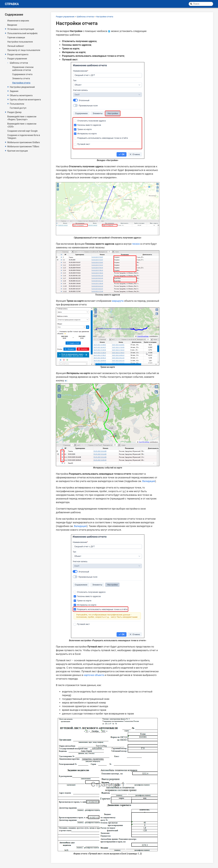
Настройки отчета (21, 83)
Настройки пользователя (20, 42)
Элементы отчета (21, 78)
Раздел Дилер (14, 112)
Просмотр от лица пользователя (24, 50)
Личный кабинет (16, 46)
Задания (14, 91)
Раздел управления (17, 59)
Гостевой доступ (18, 108)
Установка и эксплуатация (21, 29)
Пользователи (17, 104)
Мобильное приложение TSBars (23, 147)
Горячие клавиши (16, 37)
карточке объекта (94, 675)
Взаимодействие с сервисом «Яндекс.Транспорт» (22, 118)
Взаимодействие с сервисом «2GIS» (22, 125)
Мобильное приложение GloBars (24, 142)
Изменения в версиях (18, 21)
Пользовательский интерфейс (23, 33)
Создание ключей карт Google (22, 131)
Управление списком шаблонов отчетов (23, 69)
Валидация (149, 481)
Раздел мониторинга (18, 54)
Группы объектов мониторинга (25, 100)
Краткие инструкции (18, 151)
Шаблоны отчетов (19, 63)
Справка (12, 4)
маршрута (118, 301)
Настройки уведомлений (22, 87)
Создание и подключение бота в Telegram (24, 137)
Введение (12, 25)
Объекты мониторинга (21, 95)
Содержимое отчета (22, 74)
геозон (136, 244)
